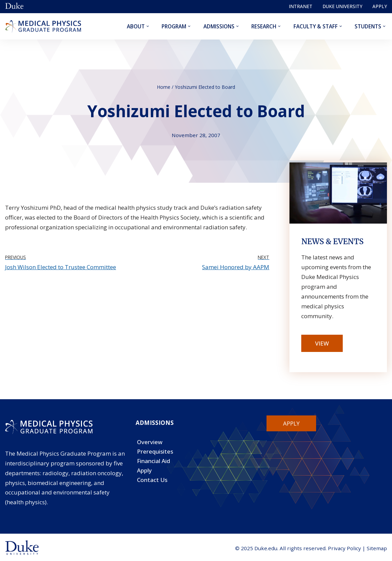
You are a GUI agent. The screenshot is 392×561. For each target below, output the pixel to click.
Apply (380, 6)
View (322, 343)
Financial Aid (153, 461)
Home (164, 87)
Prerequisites (155, 451)
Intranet (301, 6)
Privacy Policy (344, 548)
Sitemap (377, 548)
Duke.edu (266, 548)
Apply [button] (291, 423)
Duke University (342, 6)
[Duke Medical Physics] (43, 27)
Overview (150, 442)
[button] (147, 26)
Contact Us (152, 480)
